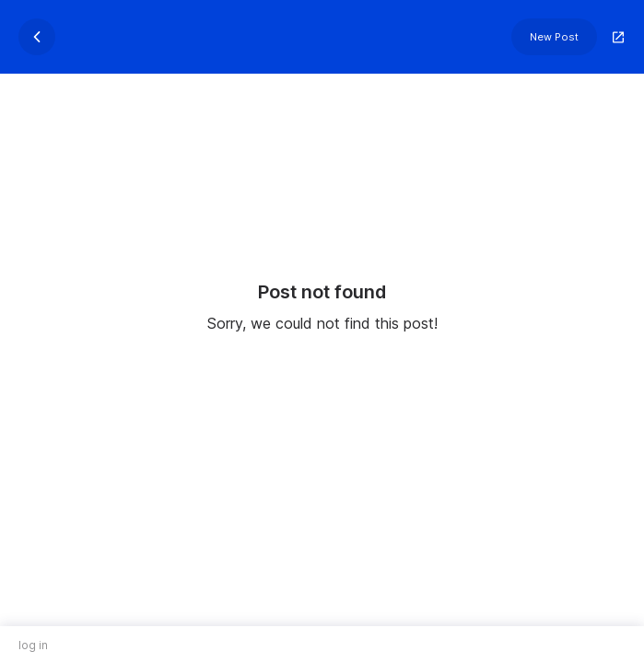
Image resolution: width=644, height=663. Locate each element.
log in (33, 645)
